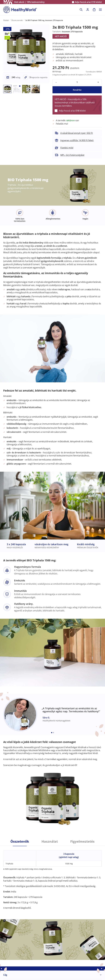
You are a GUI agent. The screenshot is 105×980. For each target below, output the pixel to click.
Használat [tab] (50, 841)
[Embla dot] (52, 733)
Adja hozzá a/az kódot (88, 2)
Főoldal (6, 20)
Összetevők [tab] (20, 841)
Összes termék (17, 20)
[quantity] (77, 82)
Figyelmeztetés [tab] (82, 841)
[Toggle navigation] (100, 10)
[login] (88, 10)
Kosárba (77, 90)
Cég (5, 975)
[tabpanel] (52, 878)
